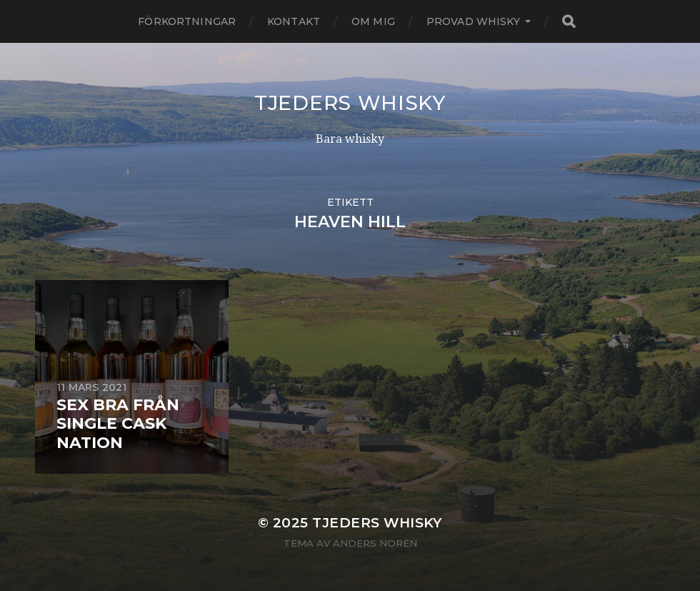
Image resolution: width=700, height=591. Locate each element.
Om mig (373, 21)
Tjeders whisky (350, 103)
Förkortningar (187, 21)
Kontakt (294, 21)
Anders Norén (375, 543)
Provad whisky (473, 21)
